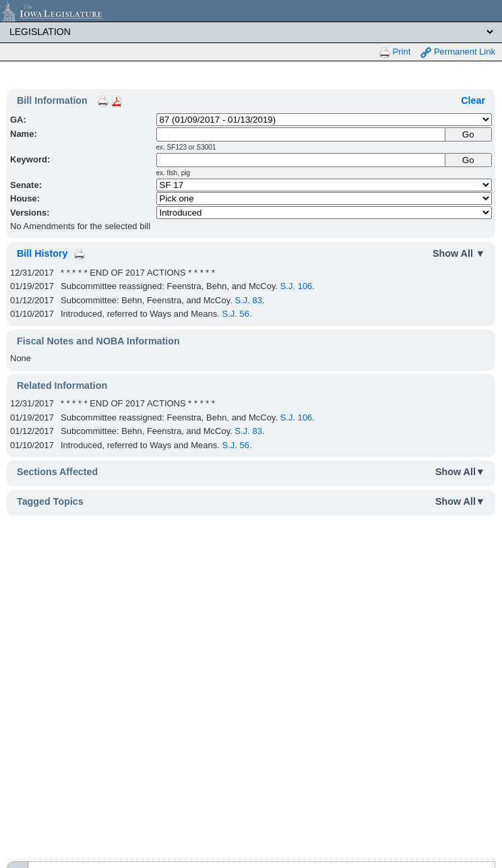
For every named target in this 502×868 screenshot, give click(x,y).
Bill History (42, 253)
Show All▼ (460, 472)
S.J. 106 (296, 286)
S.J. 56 (235, 314)
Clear (473, 100)
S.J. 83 (248, 300)
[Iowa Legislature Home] (251, 11)
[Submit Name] (469, 134)
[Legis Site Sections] (251, 32)
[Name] (302, 134)
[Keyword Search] (302, 160)
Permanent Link (458, 52)
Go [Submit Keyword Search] (468, 160)
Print (395, 52)
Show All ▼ (459, 253)
